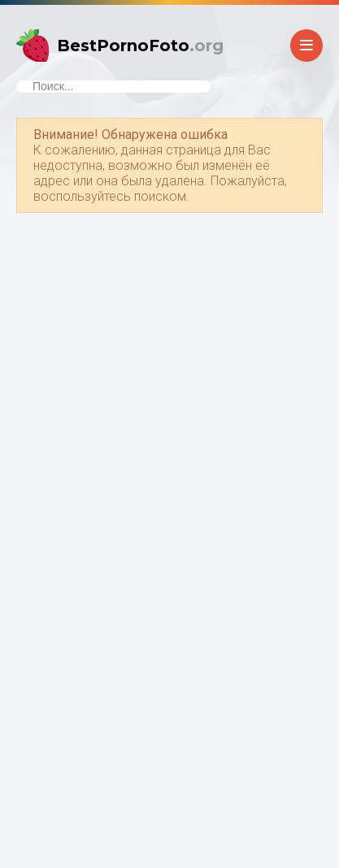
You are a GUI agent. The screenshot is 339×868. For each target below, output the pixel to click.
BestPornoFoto (140, 46)
